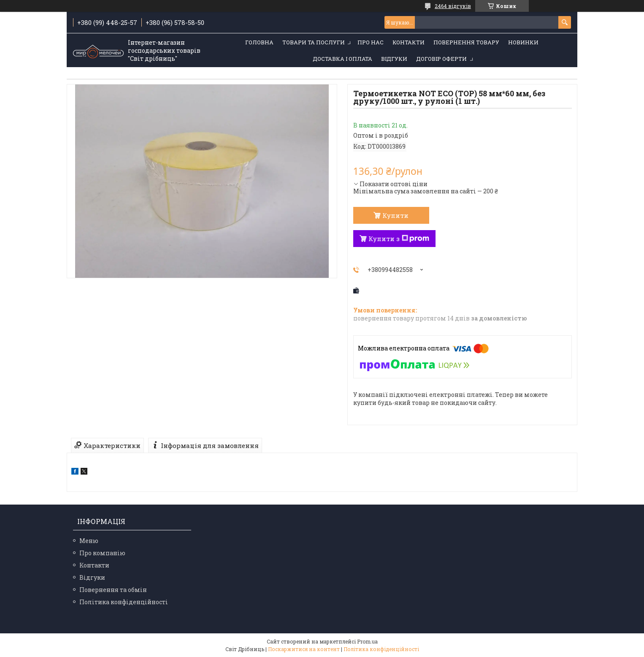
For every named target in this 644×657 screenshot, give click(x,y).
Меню (89, 541)
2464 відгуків (453, 6)
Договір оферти (441, 59)
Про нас (371, 42)
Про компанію (102, 553)
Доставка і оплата (342, 59)
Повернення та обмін (113, 590)
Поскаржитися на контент (304, 649)
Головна (259, 42)
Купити (395, 215)
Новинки (523, 42)
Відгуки (394, 59)
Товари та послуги (314, 42)
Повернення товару (466, 42)
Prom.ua (367, 641)
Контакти (409, 42)
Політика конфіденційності (124, 602)
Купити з (399, 239)
